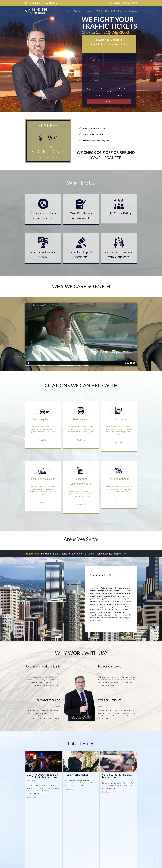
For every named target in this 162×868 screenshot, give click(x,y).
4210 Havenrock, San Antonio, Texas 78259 (49, 842)
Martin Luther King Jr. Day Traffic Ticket (117, 776)
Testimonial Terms (88, 849)
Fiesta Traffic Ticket (76, 775)
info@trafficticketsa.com (40, 836)
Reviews (85, 831)
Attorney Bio (86, 827)
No (121, 95)
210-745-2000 (129, 3)
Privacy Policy (86, 842)
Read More (31, 797)
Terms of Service (87, 845)
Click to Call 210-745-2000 (105, 32)
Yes (99, 95)
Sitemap (85, 838)
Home (84, 823)
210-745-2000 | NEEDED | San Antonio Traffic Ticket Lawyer (42, 777)
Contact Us (86, 834)
